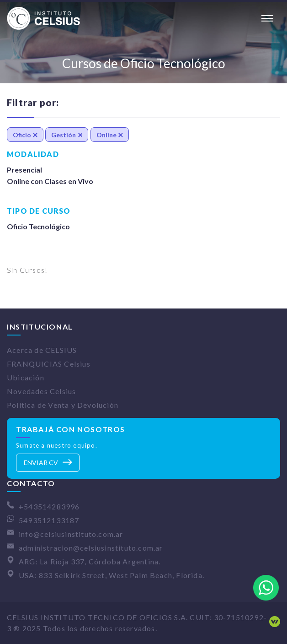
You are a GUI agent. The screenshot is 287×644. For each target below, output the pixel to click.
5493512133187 (49, 520)
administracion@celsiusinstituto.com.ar (91, 548)
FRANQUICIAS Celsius (49, 364)
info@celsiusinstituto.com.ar (71, 534)
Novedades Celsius (41, 391)
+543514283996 (49, 506)
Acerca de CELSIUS (42, 350)
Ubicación (26, 377)
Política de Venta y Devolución (63, 405)
